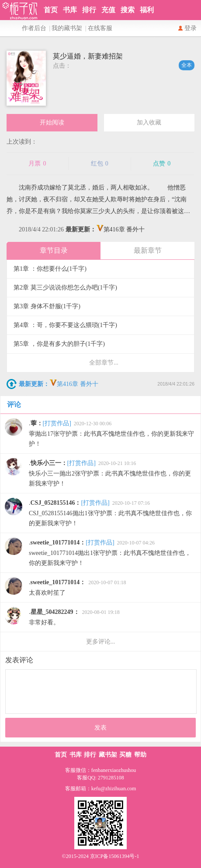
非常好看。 (74, 617)
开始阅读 (52, 122)
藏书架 (108, 755)
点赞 (162, 164)
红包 (100, 164)
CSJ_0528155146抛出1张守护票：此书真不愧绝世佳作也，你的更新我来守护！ (110, 513)
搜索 (128, 10)
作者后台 (34, 28)
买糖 (125, 755)
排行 (89, 10)
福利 (147, 10)
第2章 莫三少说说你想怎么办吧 (65, 288)
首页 (51, 10)
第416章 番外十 (105, 229)
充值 (108, 10)
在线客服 (100, 28)
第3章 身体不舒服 (47, 306)
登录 (191, 28)
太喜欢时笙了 (78, 587)
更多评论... (101, 642)
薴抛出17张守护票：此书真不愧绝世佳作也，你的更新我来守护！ (111, 434)
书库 (70, 10)
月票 (37, 164)
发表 (100, 728)
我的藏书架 (67, 28)
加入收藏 (149, 122)
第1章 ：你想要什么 (50, 269)
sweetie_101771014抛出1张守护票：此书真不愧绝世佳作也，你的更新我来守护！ (110, 553)
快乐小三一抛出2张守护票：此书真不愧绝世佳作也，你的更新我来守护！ (110, 473)
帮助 (140, 755)
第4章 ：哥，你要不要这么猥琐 (65, 325)
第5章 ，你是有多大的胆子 (59, 344)
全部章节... (104, 363)
